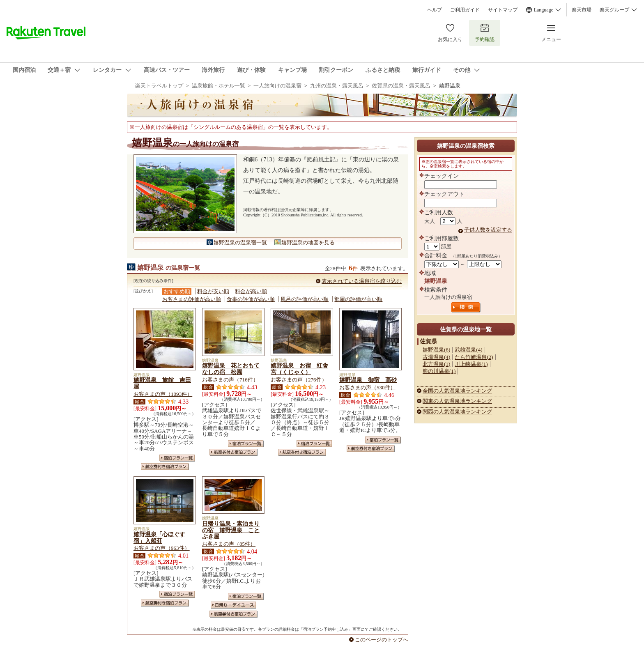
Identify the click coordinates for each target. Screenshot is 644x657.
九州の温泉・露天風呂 (337, 86)
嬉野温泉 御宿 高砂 (368, 380)
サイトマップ (503, 10)
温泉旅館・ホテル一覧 (219, 86)
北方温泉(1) (436, 364)
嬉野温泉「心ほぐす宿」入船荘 (159, 538)
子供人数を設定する (488, 230)
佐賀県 (428, 341)
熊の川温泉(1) (439, 371)
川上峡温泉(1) (471, 364)
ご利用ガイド (465, 10)
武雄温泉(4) (468, 350)
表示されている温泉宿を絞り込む (362, 281)
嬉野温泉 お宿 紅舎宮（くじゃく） (299, 369)
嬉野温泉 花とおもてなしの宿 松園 (231, 369)
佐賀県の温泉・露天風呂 (401, 86)
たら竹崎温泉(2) (474, 357)
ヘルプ (435, 10)
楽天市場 (582, 10)
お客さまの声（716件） (230, 380)
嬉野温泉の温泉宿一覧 (240, 242)
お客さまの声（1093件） (163, 394)
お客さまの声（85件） (229, 544)
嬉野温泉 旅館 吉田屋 (162, 383)
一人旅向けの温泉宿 (277, 86)
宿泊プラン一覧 (177, 458)
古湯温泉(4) (436, 357)
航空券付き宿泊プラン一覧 (165, 467)
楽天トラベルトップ (159, 86)
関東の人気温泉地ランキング (457, 401)
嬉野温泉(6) (436, 350)
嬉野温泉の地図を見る (308, 242)
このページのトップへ (382, 640)
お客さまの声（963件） (162, 548)
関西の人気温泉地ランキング (457, 412)
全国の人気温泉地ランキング (457, 391)
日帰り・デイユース (233, 605)
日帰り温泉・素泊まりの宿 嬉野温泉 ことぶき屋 (231, 530)
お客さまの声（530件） (367, 387)
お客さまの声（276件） (299, 380)
